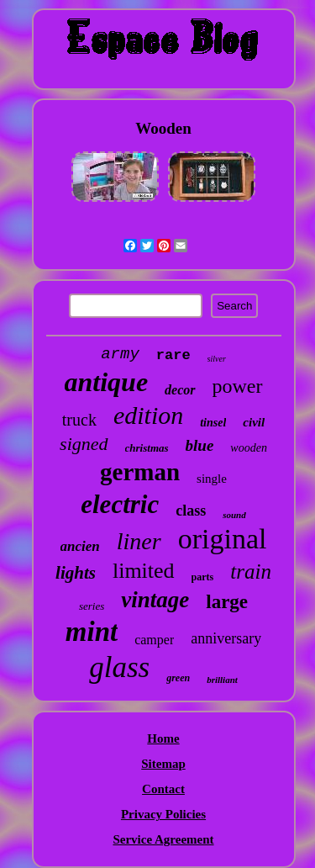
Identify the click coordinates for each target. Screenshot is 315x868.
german (140, 472)
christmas (147, 448)
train (251, 572)
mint (92, 632)
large (227, 602)
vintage (155, 600)
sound (234, 515)
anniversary (226, 638)
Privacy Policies (163, 814)
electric (120, 504)
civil (254, 422)
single (212, 479)
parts (203, 577)
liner (139, 541)
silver (217, 359)
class (191, 511)
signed (84, 444)
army (120, 354)
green (178, 678)
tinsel (213, 423)
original (223, 539)
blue (200, 445)
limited (144, 571)
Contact (163, 789)
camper (154, 640)
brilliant (222, 680)
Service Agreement (163, 839)
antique (107, 382)
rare (173, 355)
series (92, 606)
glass (119, 667)
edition (148, 415)
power (238, 386)
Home (163, 738)
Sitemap (163, 764)
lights (76, 573)
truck (79, 420)
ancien (80, 546)
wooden (249, 448)
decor (180, 390)
